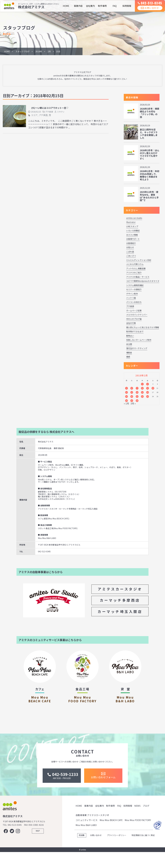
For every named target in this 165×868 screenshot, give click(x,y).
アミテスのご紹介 (134, 273)
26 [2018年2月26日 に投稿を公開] (127, 401)
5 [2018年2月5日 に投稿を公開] (127, 388)
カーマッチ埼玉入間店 (120, 611)
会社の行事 (131, 323)
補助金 (129, 353)
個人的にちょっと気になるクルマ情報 (143, 327)
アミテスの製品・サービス (138, 277)
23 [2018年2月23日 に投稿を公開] (148, 396)
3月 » (133, 403)
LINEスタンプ (132, 226)
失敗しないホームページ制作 (139, 340)
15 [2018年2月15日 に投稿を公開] (142, 392)
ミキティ (61, 112)
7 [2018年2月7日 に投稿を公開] (137, 388)
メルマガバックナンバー (137, 315)
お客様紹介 (131, 243)
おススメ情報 (132, 235)
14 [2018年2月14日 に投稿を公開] (137, 392)
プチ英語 (49, 112)
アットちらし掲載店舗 (136, 268)
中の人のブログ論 (134, 319)
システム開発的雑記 (135, 285)
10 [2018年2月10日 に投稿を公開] (153, 388)
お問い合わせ (148, 11)
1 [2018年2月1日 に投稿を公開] (142, 384)
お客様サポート (133, 239)
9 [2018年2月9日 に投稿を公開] (148, 388)
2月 (49, 51)
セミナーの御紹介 (134, 289)
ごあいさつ (131, 256)
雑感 (128, 357)
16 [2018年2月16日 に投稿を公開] (148, 392)
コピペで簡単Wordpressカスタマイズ (143, 281)
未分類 (129, 344)
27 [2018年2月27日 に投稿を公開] (132, 401)
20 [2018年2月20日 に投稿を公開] (132, 396)
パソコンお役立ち (134, 302)
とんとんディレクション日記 (139, 260)
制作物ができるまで (135, 331)
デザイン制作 (132, 294)
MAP (38, 849)
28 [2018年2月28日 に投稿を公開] (137, 401)
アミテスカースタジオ (120, 589)
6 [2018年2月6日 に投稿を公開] (132, 388)
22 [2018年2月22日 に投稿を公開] (142, 396)
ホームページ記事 (134, 310)
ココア (34, 115)
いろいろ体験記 (133, 231)
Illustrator (131, 222)
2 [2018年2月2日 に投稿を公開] (148, 384)
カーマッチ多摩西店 (120, 600)
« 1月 (126, 403)
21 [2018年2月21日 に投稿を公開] (137, 396)
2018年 (39, 51)
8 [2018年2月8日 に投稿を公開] (142, 388)
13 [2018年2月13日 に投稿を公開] (132, 392)
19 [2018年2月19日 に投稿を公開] (127, 396)
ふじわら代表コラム (135, 264)
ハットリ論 (131, 298)
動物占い (130, 336)
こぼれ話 (130, 252)
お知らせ (130, 247)
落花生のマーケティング (137, 348)
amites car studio (134, 218)
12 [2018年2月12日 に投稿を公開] (127, 392)
